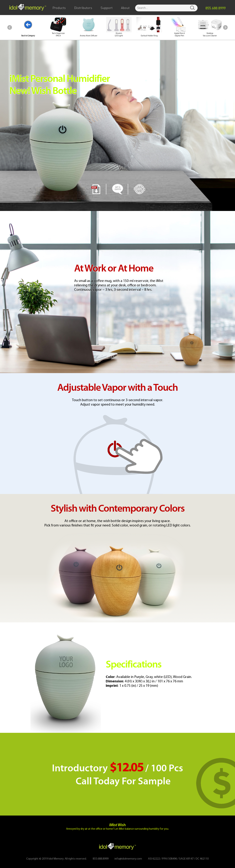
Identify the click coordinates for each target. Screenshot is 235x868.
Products (59, 8)
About (125, 8)
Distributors (83, 8)
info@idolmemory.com (128, 859)
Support (107, 8)
